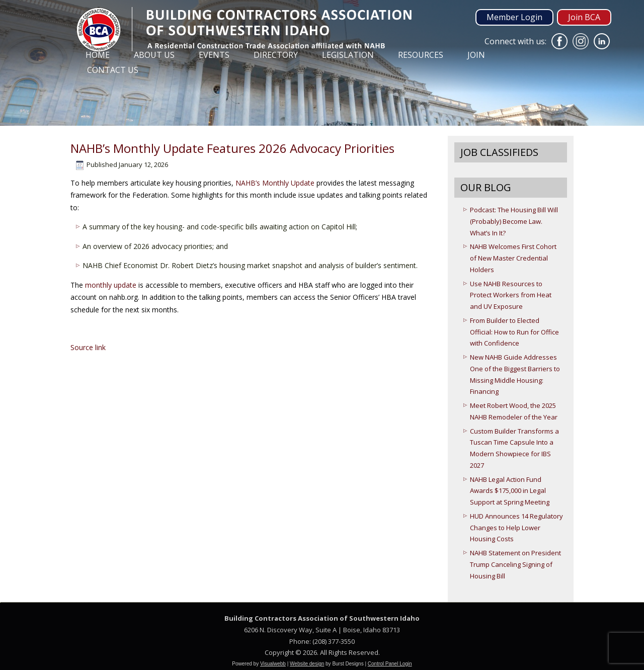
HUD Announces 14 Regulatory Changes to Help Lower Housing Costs (516, 528)
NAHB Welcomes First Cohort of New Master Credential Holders (513, 258)
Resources (421, 55)
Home (98, 55)
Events (214, 55)
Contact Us (113, 70)
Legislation (348, 55)
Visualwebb (273, 664)
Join (476, 55)
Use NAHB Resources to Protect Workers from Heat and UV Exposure (511, 295)
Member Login (514, 17)
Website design (307, 664)
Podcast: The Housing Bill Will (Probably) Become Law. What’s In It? (514, 221)
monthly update (111, 285)
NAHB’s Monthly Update (274, 183)
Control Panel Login (390, 664)
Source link (88, 347)
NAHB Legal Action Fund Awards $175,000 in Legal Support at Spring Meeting (510, 491)
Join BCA (584, 17)
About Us (154, 55)
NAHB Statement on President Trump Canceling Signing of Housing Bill (515, 564)
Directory (276, 55)
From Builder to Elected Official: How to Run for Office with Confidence (514, 332)
